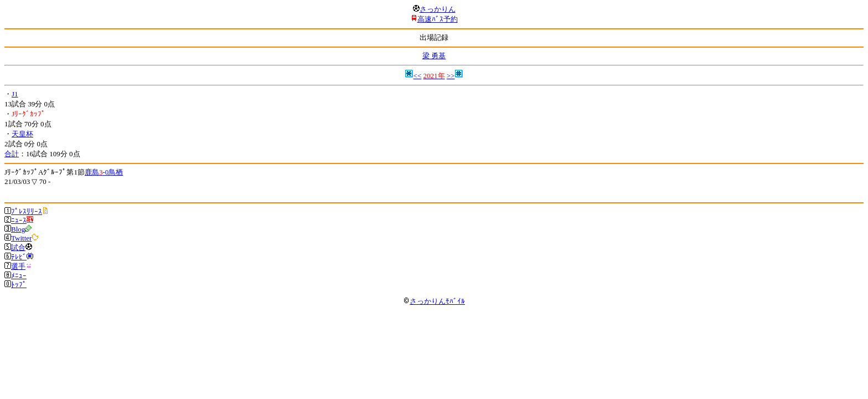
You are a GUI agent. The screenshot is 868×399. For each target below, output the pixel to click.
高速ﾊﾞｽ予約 (438, 19)
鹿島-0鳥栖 (104, 172)
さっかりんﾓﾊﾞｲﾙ (434, 301)
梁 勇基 (434, 56)
